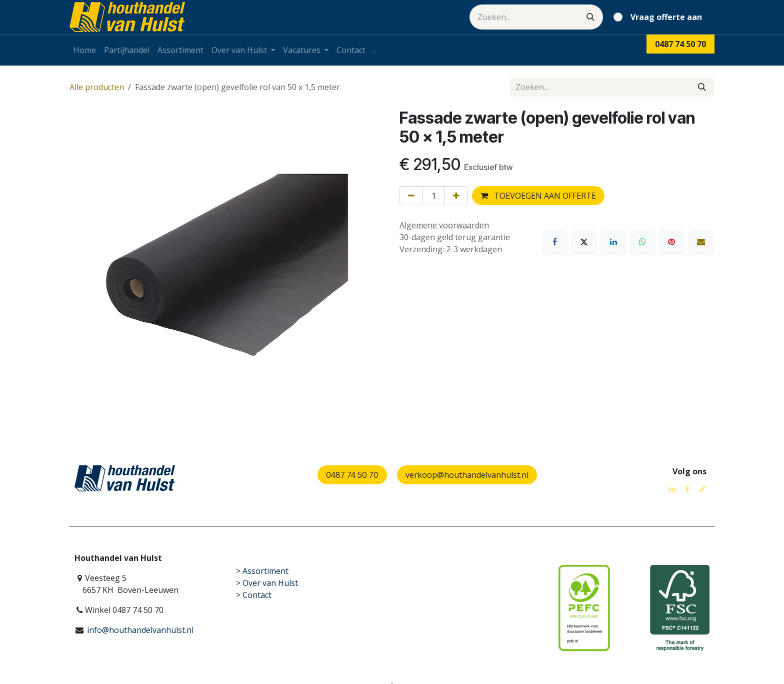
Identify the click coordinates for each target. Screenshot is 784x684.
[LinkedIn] (613, 242)
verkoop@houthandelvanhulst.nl (467, 475)
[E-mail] (701, 242)
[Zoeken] (590, 17)
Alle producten (97, 87)
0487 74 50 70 (352, 475)
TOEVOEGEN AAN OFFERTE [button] (538, 196)
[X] (584, 242)
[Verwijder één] (411, 196)
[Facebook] (555, 242)
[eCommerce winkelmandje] (660, 17)
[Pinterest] (671, 242)
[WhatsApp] (642, 242)
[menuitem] (85, 50)
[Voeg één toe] (456, 196)
